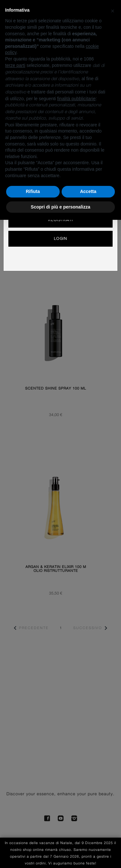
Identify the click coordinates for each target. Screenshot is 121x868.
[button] (113, 10)
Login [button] (61, 239)
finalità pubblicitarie (76, 99)
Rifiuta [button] (33, 191)
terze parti (15, 65)
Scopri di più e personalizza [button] (60, 207)
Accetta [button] (88, 191)
